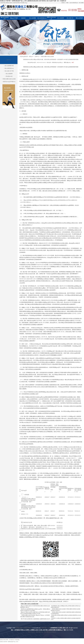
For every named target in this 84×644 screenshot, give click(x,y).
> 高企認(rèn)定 (9, 76)
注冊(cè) (63, 3)
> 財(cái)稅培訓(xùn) (9, 68)
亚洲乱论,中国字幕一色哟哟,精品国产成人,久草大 (9, 642)
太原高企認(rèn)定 (45, 628)
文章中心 (37, 56)
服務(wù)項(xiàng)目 (51, 18)
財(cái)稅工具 (70, 18)
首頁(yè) (31, 56)
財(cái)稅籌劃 (33, 18)
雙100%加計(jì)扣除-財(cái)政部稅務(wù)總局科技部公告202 (36, 619)
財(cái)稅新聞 (61, 18)
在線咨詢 (23, 18)
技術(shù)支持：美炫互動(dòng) (36, 632)
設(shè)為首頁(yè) (74, 3)
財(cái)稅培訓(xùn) (42, 18)
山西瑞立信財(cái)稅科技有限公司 (24, 628)
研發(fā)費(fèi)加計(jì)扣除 (47, 56)
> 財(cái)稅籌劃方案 (9, 66)
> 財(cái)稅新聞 (9, 74)
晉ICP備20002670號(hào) (50, 632)
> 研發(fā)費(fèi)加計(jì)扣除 (9, 79)
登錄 (67, 3)
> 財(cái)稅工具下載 (9, 71)
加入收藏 (81, 3)
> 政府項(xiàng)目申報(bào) (9, 82)
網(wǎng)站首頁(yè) (5, 18)
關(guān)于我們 (14, 18)
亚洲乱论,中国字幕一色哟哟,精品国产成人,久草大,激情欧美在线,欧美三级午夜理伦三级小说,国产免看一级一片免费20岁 (33, 1)
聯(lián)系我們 (79, 18)
